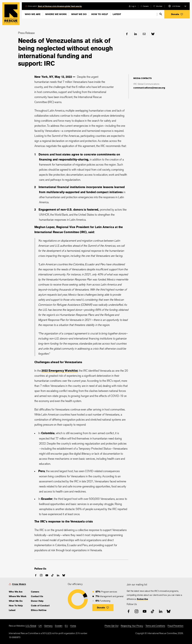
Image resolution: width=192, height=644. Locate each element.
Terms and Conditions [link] (155, 626)
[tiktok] (52, 575)
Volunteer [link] (159, 6)
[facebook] (127, 34)
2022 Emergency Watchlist (60, 371)
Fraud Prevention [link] (175, 626)
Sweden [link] (59, 626)
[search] (161, 14)
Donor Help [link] (37, 601)
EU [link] (66, 626)
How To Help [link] (16, 606)
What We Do (79, 14)
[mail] (144, 34)
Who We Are (33, 14)
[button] (177, 14)
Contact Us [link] (37, 596)
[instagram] (41, 575)
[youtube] (47, 575)
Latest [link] (12, 610)
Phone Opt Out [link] (111, 626)
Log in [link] (134, 6)
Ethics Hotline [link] (39, 610)
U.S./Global (176, 6)
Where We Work (56, 14)
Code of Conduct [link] (40, 606)
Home (11, 14)
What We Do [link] (16, 601)
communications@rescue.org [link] (149, 88)
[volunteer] (158, 6)
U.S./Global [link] (31, 626)
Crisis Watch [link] (19, 584)
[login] (132, 6)
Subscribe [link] (142, 599)
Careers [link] (146, 6)
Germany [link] (48, 626)
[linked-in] (136, 34)
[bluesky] (153, 34)
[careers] (145, 6)
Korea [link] (73, 626)
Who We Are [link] (16, 592)
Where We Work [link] (18, 596)
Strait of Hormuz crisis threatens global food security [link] (60, 6)
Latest (117, 14)
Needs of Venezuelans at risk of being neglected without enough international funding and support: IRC (65, 52)
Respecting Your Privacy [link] (132, 626)
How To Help (100, 14)
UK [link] (40, 626)
